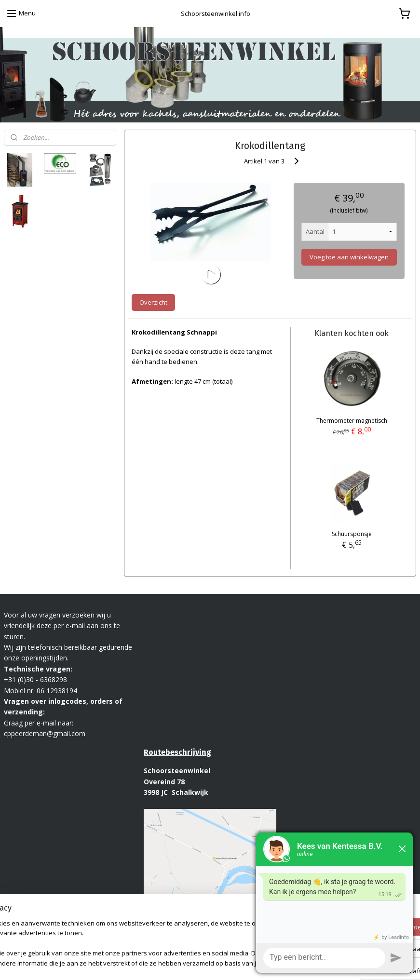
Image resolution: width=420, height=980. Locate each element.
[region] (146, 934)
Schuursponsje (352, 534)
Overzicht (153, 302)
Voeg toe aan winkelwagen (349, 257)
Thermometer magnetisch (352, 421)
